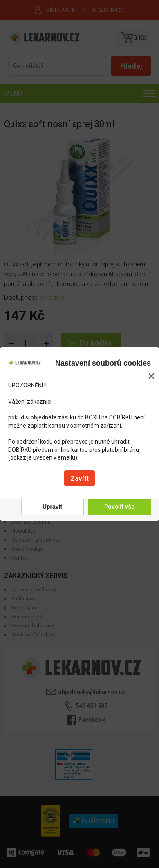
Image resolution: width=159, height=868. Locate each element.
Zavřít (79, 479)
